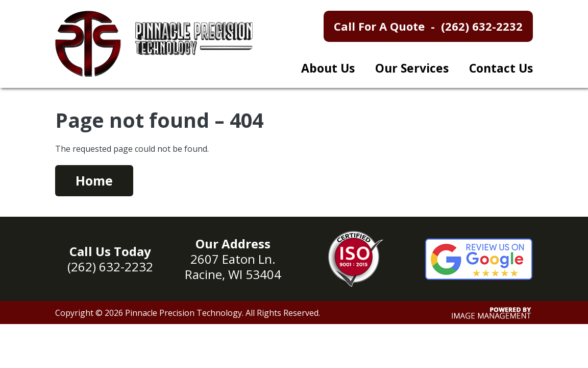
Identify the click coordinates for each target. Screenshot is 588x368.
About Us (328, 68)
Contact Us (501, 68)
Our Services (412, 68)
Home (94, 180)
